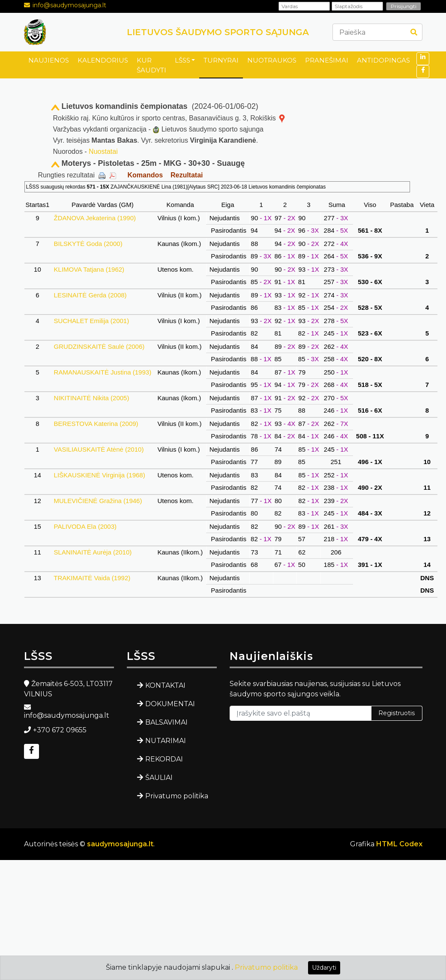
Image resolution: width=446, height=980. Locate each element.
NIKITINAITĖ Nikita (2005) (91, 398)
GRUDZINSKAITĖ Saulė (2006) (99, 346)
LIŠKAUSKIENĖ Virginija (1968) (99, 475)
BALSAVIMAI (166, 722)
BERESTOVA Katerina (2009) (96, 424)
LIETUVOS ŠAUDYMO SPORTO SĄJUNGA (218, 32)
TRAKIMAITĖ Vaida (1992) (92, 578)
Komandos (145, 175)
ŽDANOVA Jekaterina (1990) (95, 218)
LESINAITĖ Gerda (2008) (90, 295)
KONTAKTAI (165, 685)
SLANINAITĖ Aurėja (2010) (93, 552)
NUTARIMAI (166, 741)
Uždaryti (324, 968)
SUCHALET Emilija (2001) (91, 321)
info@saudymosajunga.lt (69, 5)
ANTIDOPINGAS (383, 60)
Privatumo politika (177, 796)
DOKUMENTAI (170, 704)
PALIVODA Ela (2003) (85, 526)
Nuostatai (103, 151)
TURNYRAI (221, 60)
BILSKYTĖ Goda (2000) (88, 244)
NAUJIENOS (49, 60)
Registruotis (397, 713)
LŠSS (183, 60)
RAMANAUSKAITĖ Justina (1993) (102, 372)
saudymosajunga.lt (120, 844)
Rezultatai (187, 175)
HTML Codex (399, 844)
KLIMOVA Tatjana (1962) (89, 269)
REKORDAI (164, 759)
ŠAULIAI (159, 778)
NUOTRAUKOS (272, 60)
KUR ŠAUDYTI (151, 65)
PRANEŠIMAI (327, 60)
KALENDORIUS (103, 60)
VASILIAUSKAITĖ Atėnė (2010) (99, 449)
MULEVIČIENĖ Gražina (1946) (98, 501)
